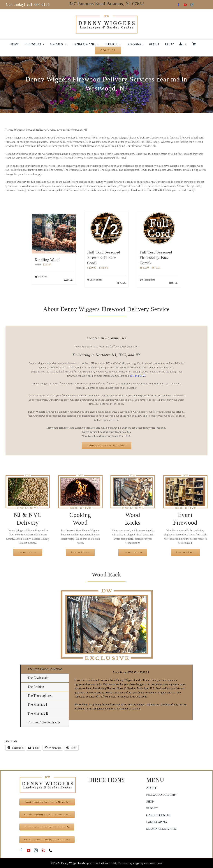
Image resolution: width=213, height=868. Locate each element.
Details (70, 280)
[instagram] (192, 5)
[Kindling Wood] (54, 234)
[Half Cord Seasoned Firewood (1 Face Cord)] (106, 228)
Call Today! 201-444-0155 (28, 4)
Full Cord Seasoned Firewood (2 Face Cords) (156, 258)
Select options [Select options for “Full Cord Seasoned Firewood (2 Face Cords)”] (149, 280)
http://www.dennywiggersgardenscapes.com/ (138, 863)
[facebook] (179, 5)
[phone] (51, 850)
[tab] (45, 669)
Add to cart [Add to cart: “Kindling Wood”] (42, 277)
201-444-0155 (137, 376)
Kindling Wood (47, 260)
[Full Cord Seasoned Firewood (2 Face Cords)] (159, 228)
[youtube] (185, 5)
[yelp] (43, 850)
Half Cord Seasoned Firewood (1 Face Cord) (104, 258)
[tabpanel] (131, 692)
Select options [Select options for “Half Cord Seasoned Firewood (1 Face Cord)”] (96, 280)
